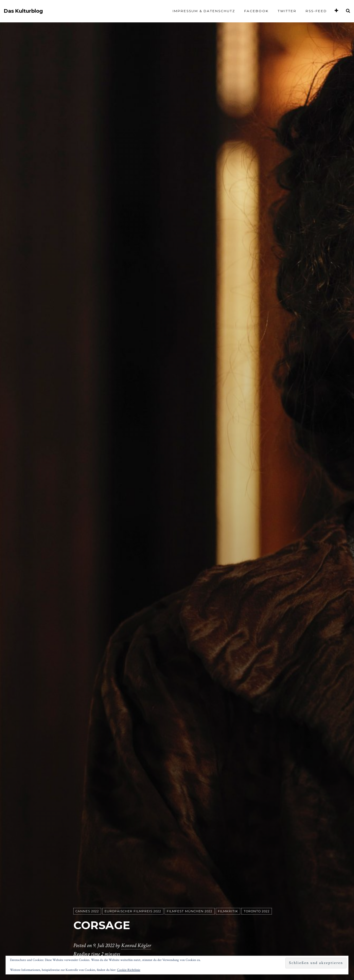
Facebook (256, 11)
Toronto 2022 (257, 911)
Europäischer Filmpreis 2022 (133, 911)
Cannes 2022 (87, 911)
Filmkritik (228, 911)
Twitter (287, 11)
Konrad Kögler (136, 946)
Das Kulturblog (23, 11)
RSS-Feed (316, 11)
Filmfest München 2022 (190, 911)
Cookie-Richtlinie (129, 970)
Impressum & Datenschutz (204, 11)
